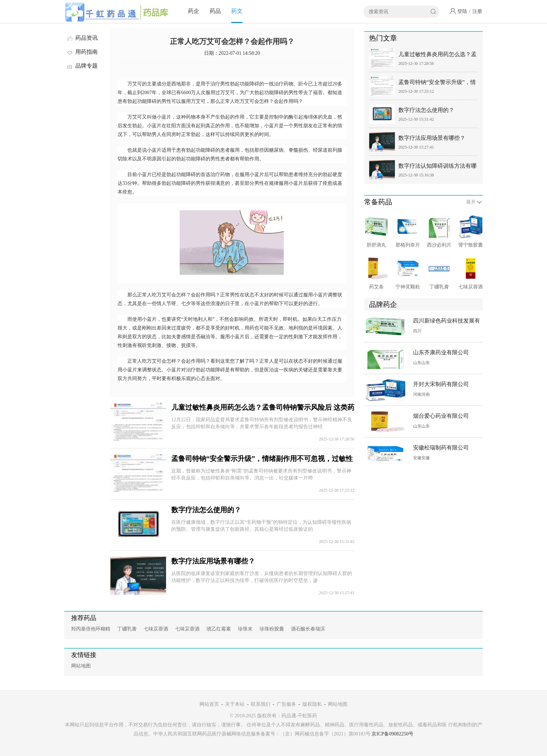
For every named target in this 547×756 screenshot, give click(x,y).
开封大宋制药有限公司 (441, 384)
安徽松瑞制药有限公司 (441, 448)
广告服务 (286, 704)
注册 (477, 11)
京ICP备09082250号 (392, 734)
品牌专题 (82, 66)
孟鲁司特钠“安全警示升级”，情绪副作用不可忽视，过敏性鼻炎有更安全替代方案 (437, 84)
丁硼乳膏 (127, 629)
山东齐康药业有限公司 (441, 352)
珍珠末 (245, 629)
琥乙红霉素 (219, 629)
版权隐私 (312, 704)
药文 (237, 11)
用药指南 (82, 52)
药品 (215, 11)
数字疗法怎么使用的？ (206, 510)
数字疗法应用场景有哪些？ (213, 561)
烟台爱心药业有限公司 (441, 416)
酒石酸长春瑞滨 (308, 629)
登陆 (462, 11)
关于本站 (235, 704)
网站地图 (81, 666)
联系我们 (261, 704)
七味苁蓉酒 (156, 629)
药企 (194, 11)
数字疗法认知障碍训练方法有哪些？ (437, 167)
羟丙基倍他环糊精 (91, 629)
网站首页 (209, 704)
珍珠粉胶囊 (272, 629)
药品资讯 (82, 38)
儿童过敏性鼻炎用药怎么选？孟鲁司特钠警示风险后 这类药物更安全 (438, 56)
